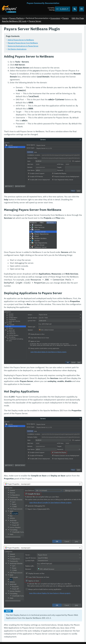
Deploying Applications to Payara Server (23, 46)
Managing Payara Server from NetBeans (23, 43)
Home (5, 18)
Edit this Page (78, 18)
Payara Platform (17, 18)
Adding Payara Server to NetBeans (21, 40)
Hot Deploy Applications (17, 49)
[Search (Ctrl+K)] (75, 9)
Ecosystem (55, 18)
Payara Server (35, 21)
